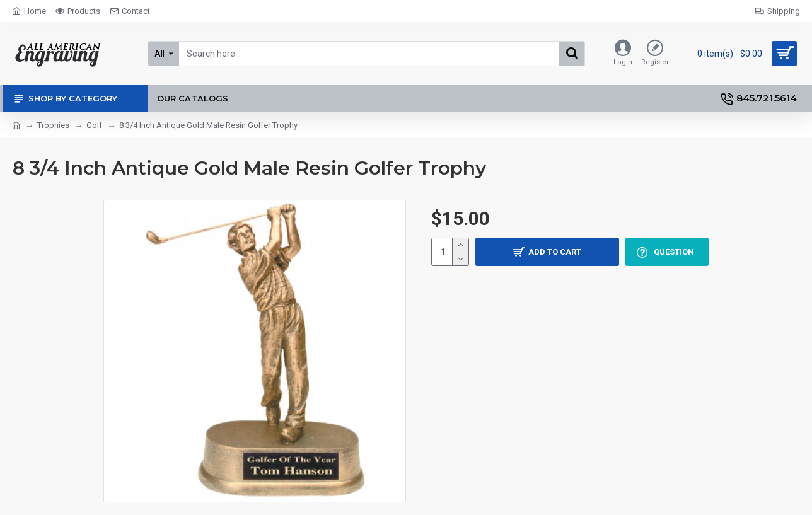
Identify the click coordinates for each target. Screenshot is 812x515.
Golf (94, 125)
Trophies (53, 125)
